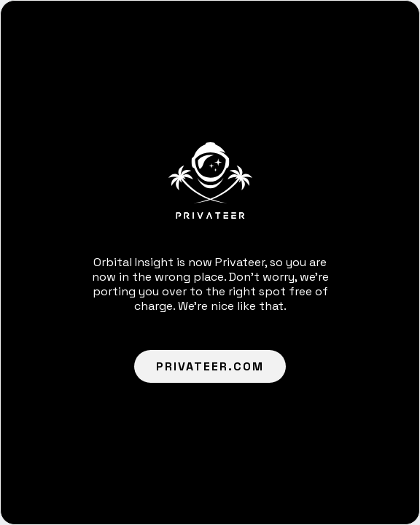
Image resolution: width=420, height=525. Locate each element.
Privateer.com (210, 366)
